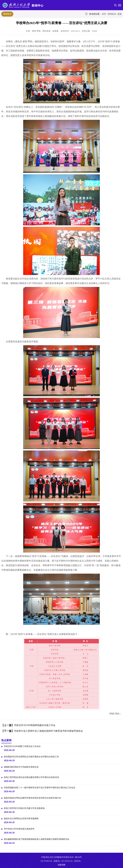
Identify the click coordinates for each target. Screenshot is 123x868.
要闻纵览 (7, 14)
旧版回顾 (61, 865)
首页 (104, 14)
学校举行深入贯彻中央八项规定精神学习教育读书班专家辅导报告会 (48, 731)
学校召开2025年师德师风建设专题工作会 (35, 725)
